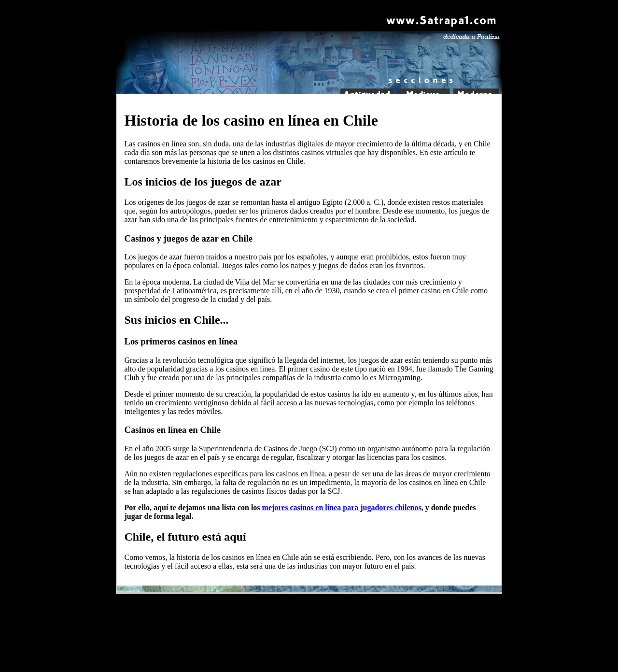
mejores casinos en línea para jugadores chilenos (342, 508)
